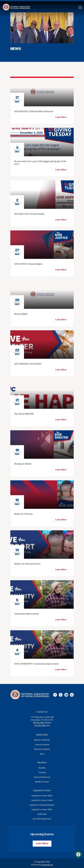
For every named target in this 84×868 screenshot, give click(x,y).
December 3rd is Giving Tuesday (29, 214)
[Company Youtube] (66, 695)
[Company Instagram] (61, 695)
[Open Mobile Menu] (80, 7)
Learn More (42, 844)
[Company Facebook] (55, 695)
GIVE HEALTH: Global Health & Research (34, 111)
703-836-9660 (39, 723)
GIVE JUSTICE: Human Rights (28, 264)
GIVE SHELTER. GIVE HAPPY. (28, 364)
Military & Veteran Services (27, 564)
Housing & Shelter (23, 464)
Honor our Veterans (23, 514)
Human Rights (21, 314)
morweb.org (47, 865)
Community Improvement (27, 614)
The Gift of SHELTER (24, 414)
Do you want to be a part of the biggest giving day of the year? (40, 163)
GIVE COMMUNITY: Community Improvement (36, 664)
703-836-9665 (40, 725)
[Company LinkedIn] (72, 695)
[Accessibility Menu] (78, 854)
